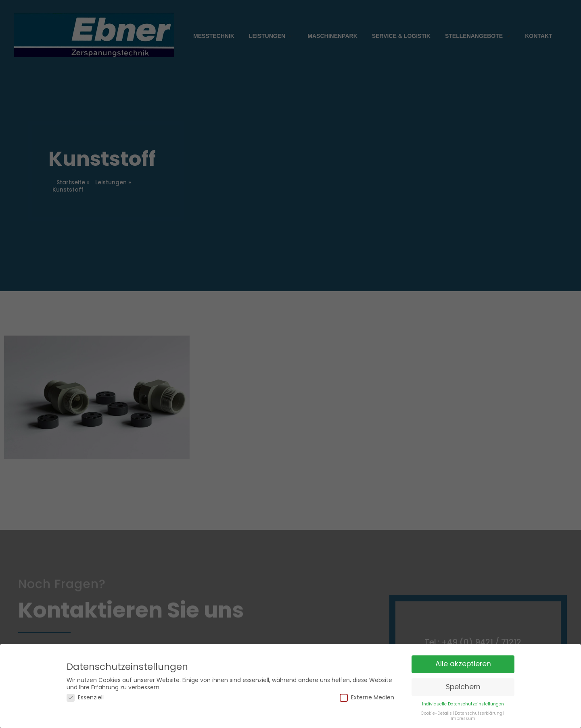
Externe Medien (367, 689)
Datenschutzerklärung (479, 704)
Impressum (463, 710)
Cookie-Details (436, 704)
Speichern (463, 678)
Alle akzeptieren (463, 655)
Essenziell (85, 689)
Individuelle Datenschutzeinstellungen (463, 695)
